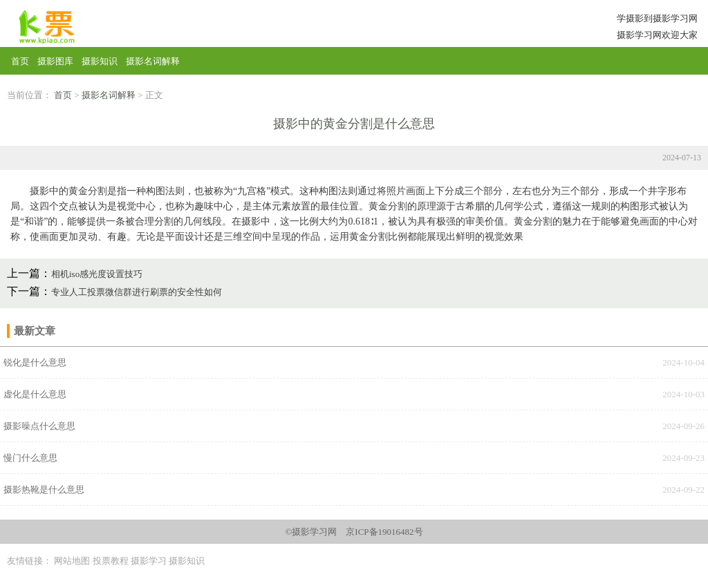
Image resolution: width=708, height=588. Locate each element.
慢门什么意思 (30, 458)
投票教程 (111, 561)
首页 (20, 61)
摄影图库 (55, 61)
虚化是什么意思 (35, 394)
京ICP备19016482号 (384, 532)
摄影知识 (100, 61)
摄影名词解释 (153, 61)
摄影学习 (149, 561)
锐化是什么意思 (35, 362)
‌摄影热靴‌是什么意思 (44, 490)
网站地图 (72, 561)
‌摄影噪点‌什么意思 (39, 426)
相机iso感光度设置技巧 (97, 274)
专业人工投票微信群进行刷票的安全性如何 (137, 292)
